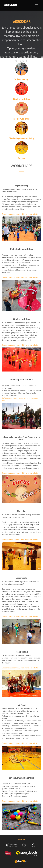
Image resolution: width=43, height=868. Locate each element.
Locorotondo (10, 5)
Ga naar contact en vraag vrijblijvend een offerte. (20, 214)
